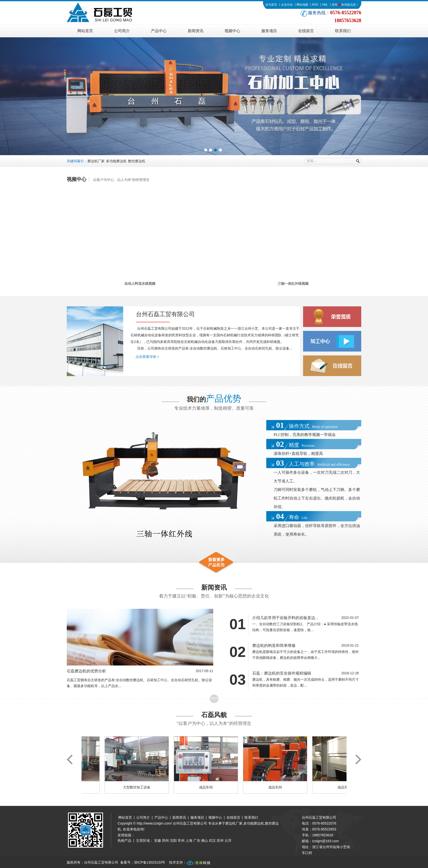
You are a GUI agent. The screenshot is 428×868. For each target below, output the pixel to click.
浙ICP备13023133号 (150, 862)
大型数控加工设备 (138, 787)
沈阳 (173, 841)
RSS (315, 5)
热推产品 (124, 841)
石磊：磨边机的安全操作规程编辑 (282, 673)
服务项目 (269, 31)
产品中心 (159, 31)
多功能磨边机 (116, 161)
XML (325, 5)
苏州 (220, 841)
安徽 (158, 841)
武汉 (212, 841)
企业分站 (287, 5)
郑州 (165, 841)
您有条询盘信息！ (345, 5)
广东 (197, 841)
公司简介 (122, 31)
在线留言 (306, 31)
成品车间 (207, 787)
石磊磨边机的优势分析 (86, 671)
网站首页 (85, 31)
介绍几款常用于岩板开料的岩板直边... (285, 618)
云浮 (228, 841)
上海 (189, 841)
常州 (181, 841)
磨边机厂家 (96, 161)
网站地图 (302, 5)
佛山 (204, 841)
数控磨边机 (137, 161)
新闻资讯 (196, 31)
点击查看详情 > (147, 357)
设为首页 (271, 5)
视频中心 (232, 31)
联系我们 (343, 31)
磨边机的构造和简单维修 (274, 645)
